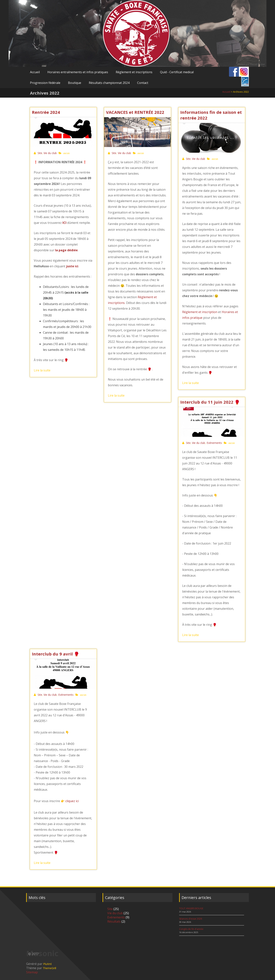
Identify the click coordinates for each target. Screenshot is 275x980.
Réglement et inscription (200, 312)
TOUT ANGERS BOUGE (191, 908)
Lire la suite (42, 370)
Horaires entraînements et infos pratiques (78, 72)
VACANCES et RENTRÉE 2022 (135, 112)
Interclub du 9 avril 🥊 (55, 654)
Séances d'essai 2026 (191, 919)
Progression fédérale (45, 83)
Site (40, 153)
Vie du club (50, 153)
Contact (143, 83)
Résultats (114, 921)
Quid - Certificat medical (177, 72)
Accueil (35, 72)
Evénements (214, 443)
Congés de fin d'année (191, 929)
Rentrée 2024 (46, 112)
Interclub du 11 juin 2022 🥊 (210, 402)
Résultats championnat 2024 (109, 83)
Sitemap (32, 972)
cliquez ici (72, 801)
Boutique (75, 83)
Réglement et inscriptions (134, 72)
